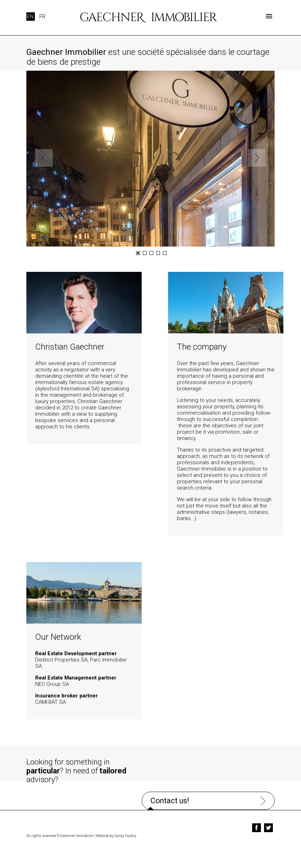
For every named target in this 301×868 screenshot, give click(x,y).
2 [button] (145, 253)
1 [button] (138, 253)
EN (30, 17)
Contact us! (213, 763)
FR (42, 17)
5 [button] (165, 253)
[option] (150, 159)
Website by (105, 833)
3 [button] (151, 253)
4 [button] (158, 253)
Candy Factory (125, 833)
